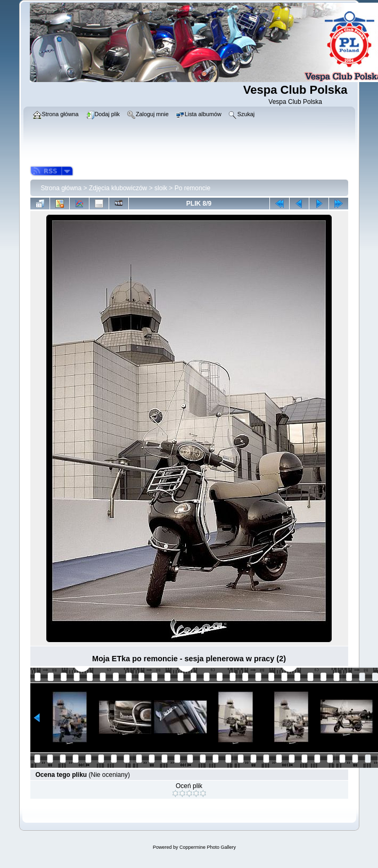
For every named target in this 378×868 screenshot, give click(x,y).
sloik (161, 188)
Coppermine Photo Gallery (208, 847)
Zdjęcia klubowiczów (118, 188)
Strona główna (61, 188)
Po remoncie (192, 188)
